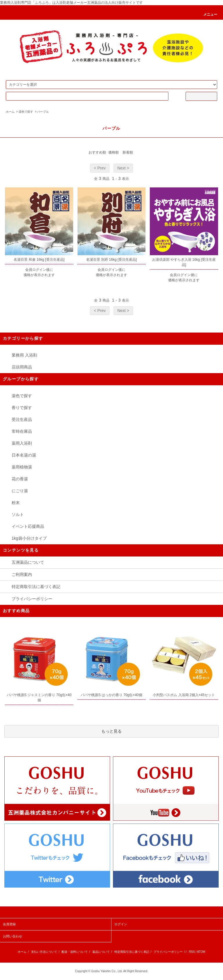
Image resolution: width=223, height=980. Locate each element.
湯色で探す (26, 112)
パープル (43, 112)
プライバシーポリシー (32, 599)
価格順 (114, 152)
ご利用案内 (22, 574)
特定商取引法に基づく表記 (36, 587)
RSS (192, 952)
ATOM (201, 952)
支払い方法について (44, 952)
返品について (101, 952)
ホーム (10, 112)
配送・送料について (75, 952)
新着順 (128, 152)
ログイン (121, 924)
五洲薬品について (28, 562)
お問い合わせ (12, 936)
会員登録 (9, 924)
